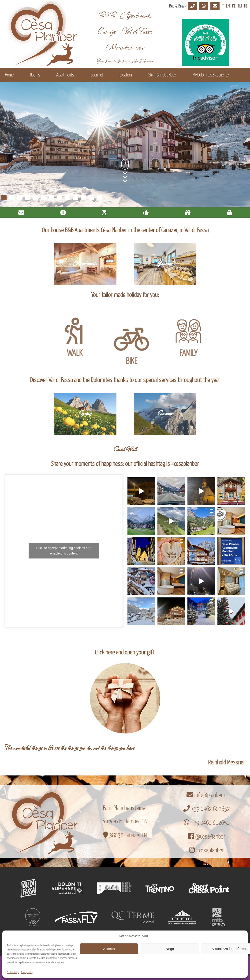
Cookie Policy (13, 972)
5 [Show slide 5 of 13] (36, 198)
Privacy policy (27, 972)
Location (126, 75)
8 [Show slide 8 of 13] (60, 198)
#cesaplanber (207, 851)
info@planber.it (207, 795)
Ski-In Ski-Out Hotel (162, 75)
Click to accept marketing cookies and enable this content (64, 551)
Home (9, 75)
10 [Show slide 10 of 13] (76, 198)
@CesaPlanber (207, 837)
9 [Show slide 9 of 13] (68, 198)
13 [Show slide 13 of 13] (100, 198)
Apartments (65, 75)
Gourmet (97, 75)
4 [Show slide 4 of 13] (28, 198)
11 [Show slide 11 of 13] (84, 198)
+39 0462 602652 (207, 809)
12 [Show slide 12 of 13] (92, 198)
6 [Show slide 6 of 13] (44, 198)
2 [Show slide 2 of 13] (12, 198)
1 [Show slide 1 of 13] (4, 198)
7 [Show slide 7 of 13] (52, 198)
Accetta (109, 949)
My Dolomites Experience (211, 75)
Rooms (35, 75)
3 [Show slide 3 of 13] (20, 198)
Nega (170, 949)
